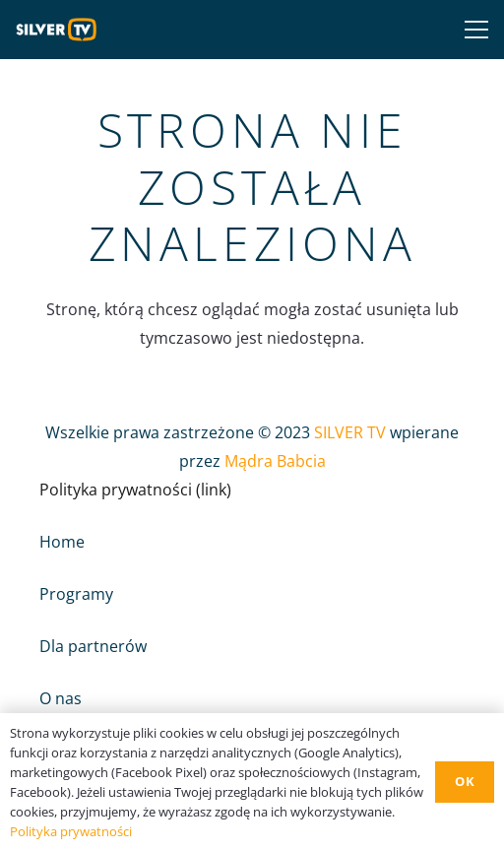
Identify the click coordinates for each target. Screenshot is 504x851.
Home (62, 542)
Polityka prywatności (71, 831)
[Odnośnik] (61, 30)
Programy (76, 594)
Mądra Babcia (275, 461)
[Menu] (472, 30)
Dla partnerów (93, 646)
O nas (61, 698)
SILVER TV (350, 432)
